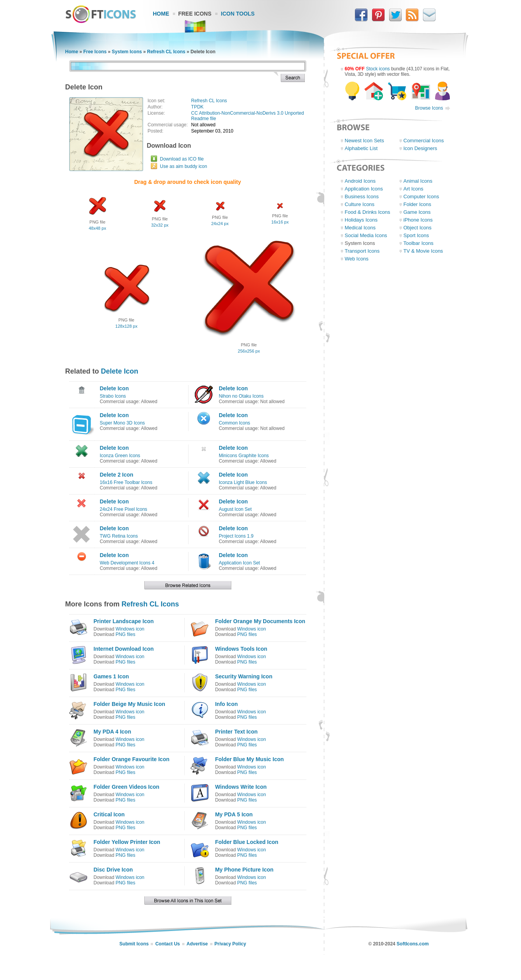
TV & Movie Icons (423, 251)
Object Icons (418, 228)
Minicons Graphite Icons (244, 456)
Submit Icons (134, 944)
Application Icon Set (240, 563)
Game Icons (417, 212)
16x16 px (280, 222)
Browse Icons (429, 108)
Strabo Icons (113, 396)
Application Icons (364, 189)
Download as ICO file (182, 159)
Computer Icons (421, 197)
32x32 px (160, 225)
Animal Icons (418, 181)
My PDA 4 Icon (113, 732)
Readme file (204, 119)
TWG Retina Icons (119, 536)
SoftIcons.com (413, 944)
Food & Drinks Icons (368, 212)
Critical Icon (109, 814)
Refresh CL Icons (166, 52)
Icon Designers (420, 148)
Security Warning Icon (244, 676)
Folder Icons (418, 204)
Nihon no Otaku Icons (241, 396)
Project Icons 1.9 (236, 536)
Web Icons (357, 259)
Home (161, 14)
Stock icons (378, 69)
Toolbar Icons (419, 243)
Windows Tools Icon (241, 649)
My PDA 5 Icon (234, 814)
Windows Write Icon (241, 787)
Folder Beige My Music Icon (129, 704)
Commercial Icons (424, 141)
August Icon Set (235, 509)
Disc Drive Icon (113, 870)
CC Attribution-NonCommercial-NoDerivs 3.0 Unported (248, 113)
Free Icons (195, 14)
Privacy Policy (230, 944)
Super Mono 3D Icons (122, 423)
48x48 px (97, 228)
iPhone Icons (418, 220)
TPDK (198, 107)
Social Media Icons (366, 235)
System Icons (127, 52)
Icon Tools (238, 14)
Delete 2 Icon (117, 475)
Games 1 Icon (111, 676)
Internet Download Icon (124, 649)
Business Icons (362, 197)
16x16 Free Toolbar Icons (126, 482)
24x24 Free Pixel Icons (124, 509)
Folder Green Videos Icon (127, 787)
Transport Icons (362, 251)
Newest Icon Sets (365, 141)
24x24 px (220, 224)
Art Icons (413, 189)
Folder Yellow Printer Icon (127, 842)
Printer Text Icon (236, 732)
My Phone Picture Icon (244, 870)
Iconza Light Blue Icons (243, 482)
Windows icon (130, 629)
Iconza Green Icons (120, 456)
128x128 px (127, 326)
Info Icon (226, 704)
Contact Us (167, 944)
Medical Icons (360, 228)
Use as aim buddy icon (183, 166)
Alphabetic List (361, 148)
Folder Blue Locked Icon (247, 842)
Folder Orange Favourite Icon (132, 759)
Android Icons (360, 181)
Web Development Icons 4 (127, 563)
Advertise (197, 944)
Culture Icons (360, 204)
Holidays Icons (361, 220)
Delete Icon (120, 371)
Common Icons (235, 423)
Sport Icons (416, 235)
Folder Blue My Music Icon (249, 759)
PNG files (125, 634)
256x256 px (249, 351)
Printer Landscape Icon (124, 621)
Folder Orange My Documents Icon (260, 621)
